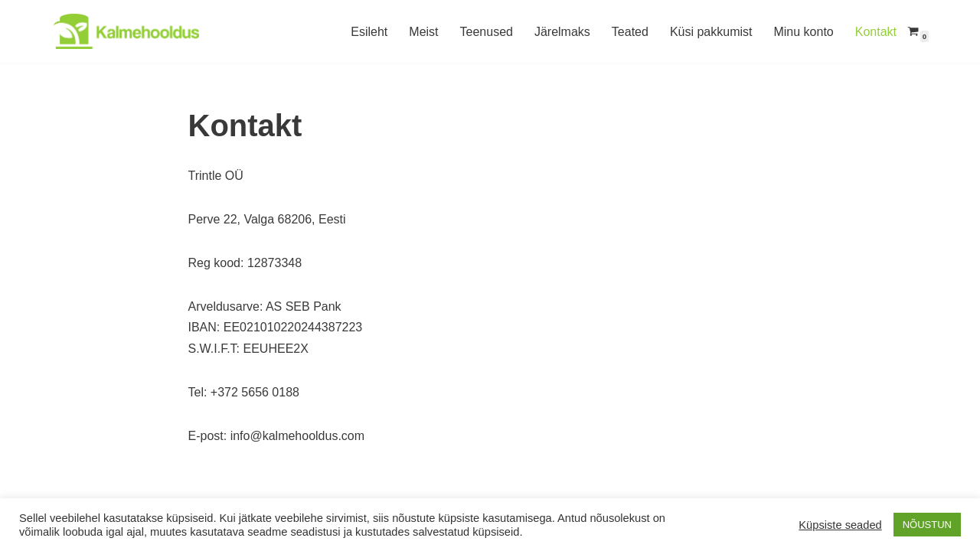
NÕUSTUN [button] (927, 525)
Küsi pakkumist (711, 32)
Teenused (487, 32)
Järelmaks (562, 32)
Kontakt (876, 32)
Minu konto (803, 32)
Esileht (369, 32)
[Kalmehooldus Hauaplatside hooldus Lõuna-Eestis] (126, 31)
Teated (630, 32)
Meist (423, 32)
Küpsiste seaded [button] (840, 525)
